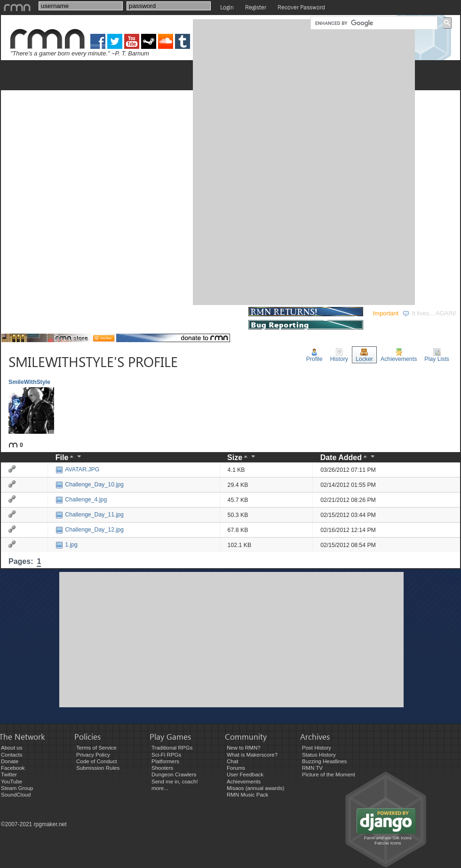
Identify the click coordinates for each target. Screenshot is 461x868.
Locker (364, 355)
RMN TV (312, 768)
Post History (317, 748)
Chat (232, 761)
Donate (10, 761)
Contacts (12, 755)
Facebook (13, 768)
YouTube (12, 782)
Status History (319, 755)
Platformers (165, 761)
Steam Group (17, 788)
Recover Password (301, 7)
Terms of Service (96, 748)
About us (12, 748)
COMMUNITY (181, 313)
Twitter (9, 774)
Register (256, 7)
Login (227, 7)
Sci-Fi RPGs (166, 755)
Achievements (399, 355)
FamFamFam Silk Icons (388, 838)
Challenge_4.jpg (81, 500)
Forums (236, 768)
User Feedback (245, 774)
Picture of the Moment (329, 774)
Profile (314, 355)
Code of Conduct (96, 761)
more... (160, 788)
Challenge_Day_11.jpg (90, 515)
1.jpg (67, 545)
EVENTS (129, 313)
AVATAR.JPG (77, 469)
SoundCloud (16, 795)
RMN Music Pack (247, 795)
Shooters (162, 768)
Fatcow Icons (388, 843)
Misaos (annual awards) (255, 788)
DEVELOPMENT (74, 313)
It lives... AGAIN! (429, 313)
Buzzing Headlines (324, 761)
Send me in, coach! (175, 782)
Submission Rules (98, 768)
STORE (230, 313)
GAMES (19, 313)
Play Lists (437, 355)
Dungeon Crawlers (174, 774)
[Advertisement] (225, 161)
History (339, 355)
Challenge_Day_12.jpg (90, 530)
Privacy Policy (93, 755)
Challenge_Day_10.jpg (90, 485)
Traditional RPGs (172, 748)
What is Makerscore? (252, 755)
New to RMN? (244, 748)
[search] (373, 23)
